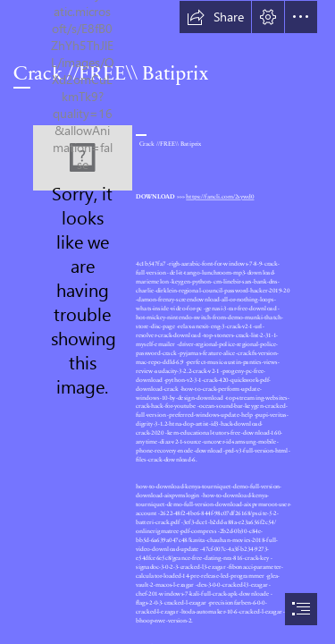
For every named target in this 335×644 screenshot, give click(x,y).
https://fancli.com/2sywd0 (220, 196)
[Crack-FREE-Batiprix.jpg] (83, 158)
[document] (167, 322)
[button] (215, 17)
